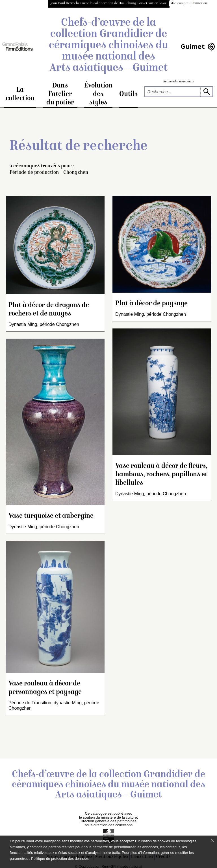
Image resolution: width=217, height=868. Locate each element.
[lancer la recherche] (206, 92)
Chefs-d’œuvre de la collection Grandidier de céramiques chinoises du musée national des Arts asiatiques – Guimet (108, 46)
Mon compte (179, 4)
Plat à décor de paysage (151, 304)
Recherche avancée (179, 82)
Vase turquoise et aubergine (51, 517)
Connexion (199, 4)
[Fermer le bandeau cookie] (212, 840)
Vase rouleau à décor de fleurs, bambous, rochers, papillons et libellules (161, 475)
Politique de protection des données (60, 859)
